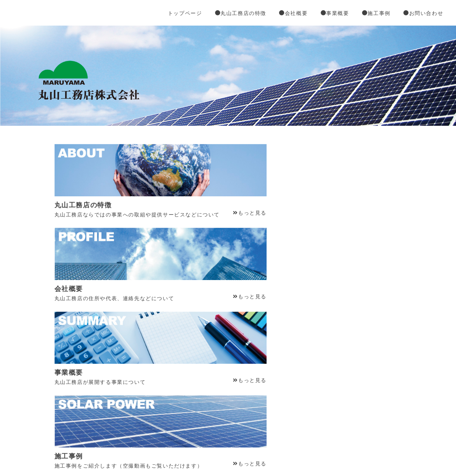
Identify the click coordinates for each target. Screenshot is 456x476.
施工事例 (376, 15)
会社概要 (297, 15)
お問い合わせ (421, 15)
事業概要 (337, 15)
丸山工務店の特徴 (246, 15)
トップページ (193, 15)
